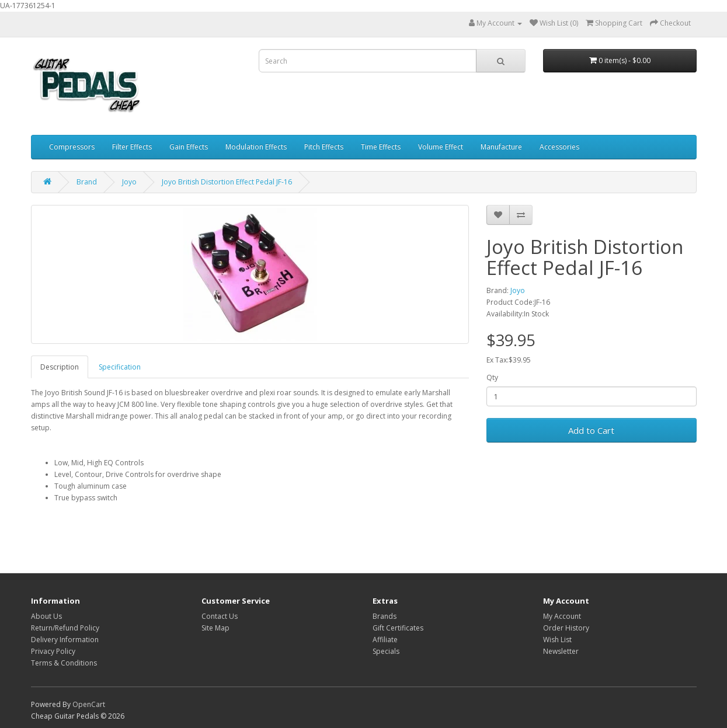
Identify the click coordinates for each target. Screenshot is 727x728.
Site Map (215, 628)
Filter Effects (132, 147)
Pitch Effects (324, 147)
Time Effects (381, 147)
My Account (562, 616)
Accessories (559, 147)
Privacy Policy (53, 651)
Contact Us (220, 616)
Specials (386, 651)
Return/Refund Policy (65, 628)
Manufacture (501, 147)
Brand (87, 182)
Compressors (72, 147)
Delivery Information (65, 640)
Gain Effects (189, 147)
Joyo (129, 182)
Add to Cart (591, 430)
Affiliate (385, 640)
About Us (46, 616)
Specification (120, 367)
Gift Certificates (398, 628)
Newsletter (561, 651)
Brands (385, 616)
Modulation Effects (256, 147)
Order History (566, 628)
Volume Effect (441, 147)
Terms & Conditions (64, 663)
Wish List (557, 640)
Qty (492, 377)
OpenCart (89, 704)
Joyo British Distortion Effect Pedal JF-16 (227, 182)
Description (60, 367)
